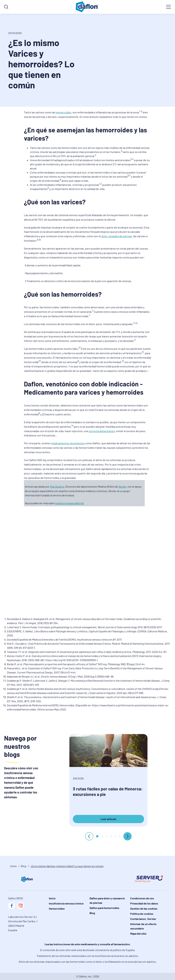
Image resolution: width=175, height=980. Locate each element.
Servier (122, 486)
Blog (24, 866)
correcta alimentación (102, 431)
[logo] (87, 7)
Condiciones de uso (142, 898)
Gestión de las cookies (144, 908)
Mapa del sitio (138, 934)
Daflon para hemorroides (104, 908)
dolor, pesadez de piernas (117, 236)
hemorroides (63, 112)
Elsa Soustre (57, 486)
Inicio (14, 866)
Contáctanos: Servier (143, 919)
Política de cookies (142, 914)
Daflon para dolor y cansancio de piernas (107, 900)
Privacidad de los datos (144, 903)
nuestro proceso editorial (69, 503)
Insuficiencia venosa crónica (66, 903)
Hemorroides (57, 908)
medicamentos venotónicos (68, 443)
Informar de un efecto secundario (143, 926)
